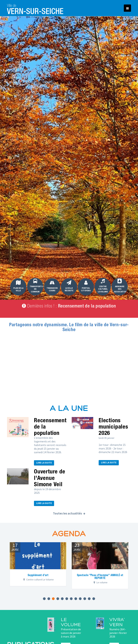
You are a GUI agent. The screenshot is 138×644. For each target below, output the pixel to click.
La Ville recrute (69, 286)
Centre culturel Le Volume (103, 286)
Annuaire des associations (121, 286)
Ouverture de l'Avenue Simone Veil (50, 478)
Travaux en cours (52, 286)
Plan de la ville (18, 286)
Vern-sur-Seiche (35, 8)
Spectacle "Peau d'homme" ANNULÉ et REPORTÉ (100, 577)
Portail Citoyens (86, 286)
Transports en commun (36, 286)
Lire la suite (44, 463)
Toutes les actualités (67, 513)
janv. (15, 547)
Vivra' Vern (117, 622)
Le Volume (71, 622)
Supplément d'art (38, 575)
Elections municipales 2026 (113, 426)
